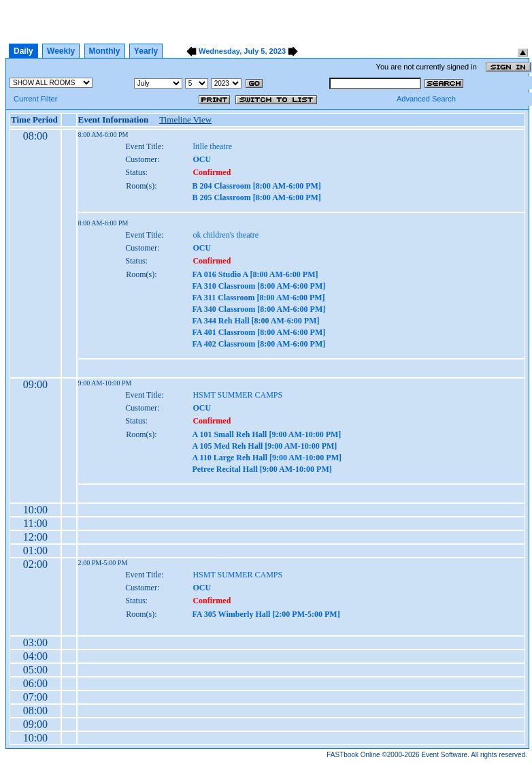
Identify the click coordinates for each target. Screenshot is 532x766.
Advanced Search (426, 99)
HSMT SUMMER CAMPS (237, 395)
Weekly (61, 51)
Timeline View (185, 119)
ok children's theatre (226, 235)
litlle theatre (212, 146)
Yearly (146, 51)
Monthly (105, 51)
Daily (23, 51)
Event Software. (445, 755)
